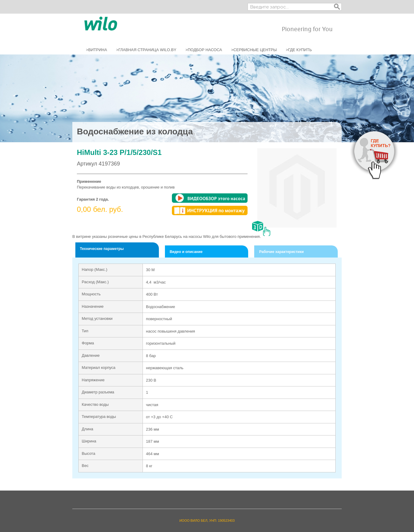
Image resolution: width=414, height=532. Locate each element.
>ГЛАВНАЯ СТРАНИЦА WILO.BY (146, 50)
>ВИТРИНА (97, 50)
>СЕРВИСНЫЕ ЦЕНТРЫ (254, 50)
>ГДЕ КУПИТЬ (299, 50)
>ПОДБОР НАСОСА (204, 50)
